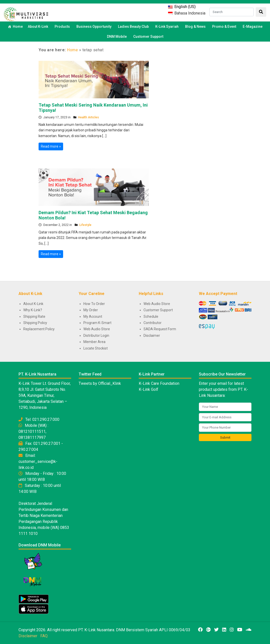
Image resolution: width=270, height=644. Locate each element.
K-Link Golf (149, 389)
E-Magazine (253, 27)
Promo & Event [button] (225, 27)
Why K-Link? (33, 310)
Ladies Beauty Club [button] (134, 27)
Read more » (51, 146)
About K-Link (33, 304)
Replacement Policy (39, 329)
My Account (93, 316)
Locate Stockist (96, 348)
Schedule (151, 316)
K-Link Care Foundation (159, 383)
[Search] (232, 12)
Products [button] (63, 27)
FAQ (44, 636)
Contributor (153, 323)
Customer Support (148, 37)
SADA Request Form (160, 329)
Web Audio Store (97, 329)
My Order (91, 310)
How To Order (94, 304)
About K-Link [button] (39, 27)
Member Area (94, 342)
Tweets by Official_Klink (100, 383)
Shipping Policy (35, 323)
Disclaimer (152, 336)
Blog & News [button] (196, 27)
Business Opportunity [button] (95, 27)
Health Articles (89, 117)
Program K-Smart (97, 323)
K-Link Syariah (168, 27)
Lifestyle (85, 225)
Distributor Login (96, 336)
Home (18, 27)
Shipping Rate (34, 316)
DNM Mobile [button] (118, 37)
